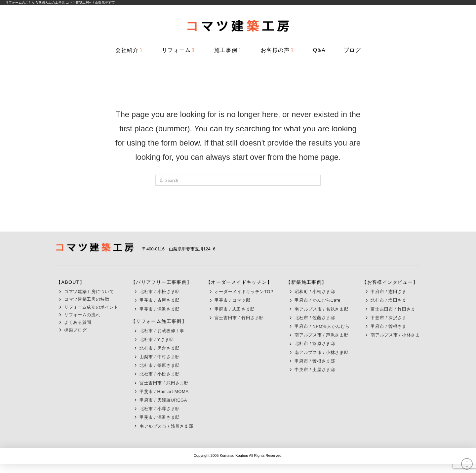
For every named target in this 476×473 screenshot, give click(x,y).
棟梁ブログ (75, 330)
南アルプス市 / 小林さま (395, 335)
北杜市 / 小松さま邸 (160, 292)
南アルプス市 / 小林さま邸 (321, 352)
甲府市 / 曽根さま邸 (315, 361)
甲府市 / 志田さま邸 (235, 309)
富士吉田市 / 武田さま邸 (164, 383)
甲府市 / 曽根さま (388, 326)
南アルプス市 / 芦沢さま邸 (321, 335)
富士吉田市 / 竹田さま (393, 309)
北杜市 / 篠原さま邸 (160, 365)
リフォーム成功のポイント (91, 307)
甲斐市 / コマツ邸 (232, 300)
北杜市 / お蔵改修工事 (162, 331)
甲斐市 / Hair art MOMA (164, 391)
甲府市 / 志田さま (388, 292)
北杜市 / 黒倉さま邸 (160, 348)
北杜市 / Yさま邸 (157, 340)
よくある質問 (78, 322)
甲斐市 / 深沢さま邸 (160, 309)
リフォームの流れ (82, 315)
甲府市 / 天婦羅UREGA (163, 400)
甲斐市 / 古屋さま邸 (160, 300)
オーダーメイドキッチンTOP (244, 292)
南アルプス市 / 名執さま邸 (321, 309)
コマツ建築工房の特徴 (87, 299)
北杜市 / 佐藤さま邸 (315, 318)
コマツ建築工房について (89, 292)
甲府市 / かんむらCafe (317, 300)
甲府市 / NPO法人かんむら (322, 326)
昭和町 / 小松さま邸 (315, 292)
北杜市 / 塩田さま (388, 300)
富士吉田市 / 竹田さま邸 (239, 318)
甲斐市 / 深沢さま (388, 318)
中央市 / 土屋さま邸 (315, 370)
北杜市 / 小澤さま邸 (160, 409)
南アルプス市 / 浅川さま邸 (166, 426)
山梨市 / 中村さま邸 (160, 357)
